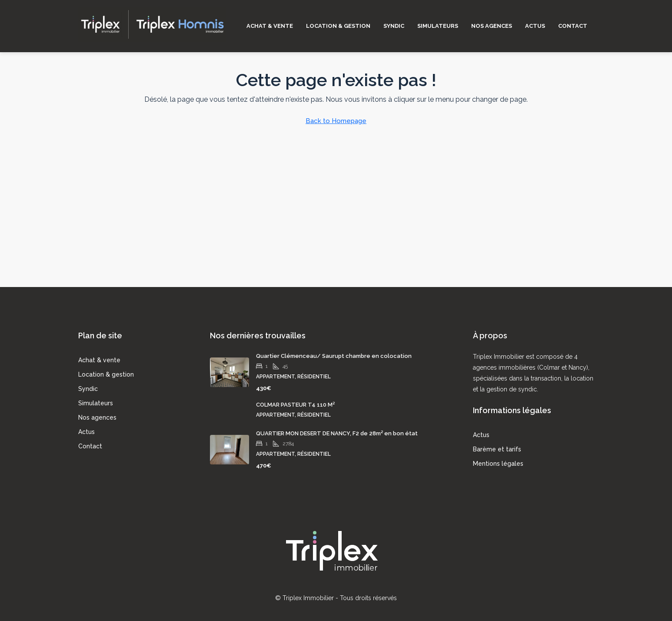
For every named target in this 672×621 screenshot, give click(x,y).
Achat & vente (270, 26)
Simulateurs (438, 26)
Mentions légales (498, 464)
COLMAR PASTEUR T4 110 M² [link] (295, 405)
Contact (573, 26)
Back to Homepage (336, 121)
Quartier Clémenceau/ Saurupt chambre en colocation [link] (334, 356)
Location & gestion (338, 26)
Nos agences (492, 26)
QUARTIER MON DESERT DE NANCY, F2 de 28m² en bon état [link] (337, 433)
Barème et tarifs (497, 449)
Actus (535, 26)
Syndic (394, 26)
